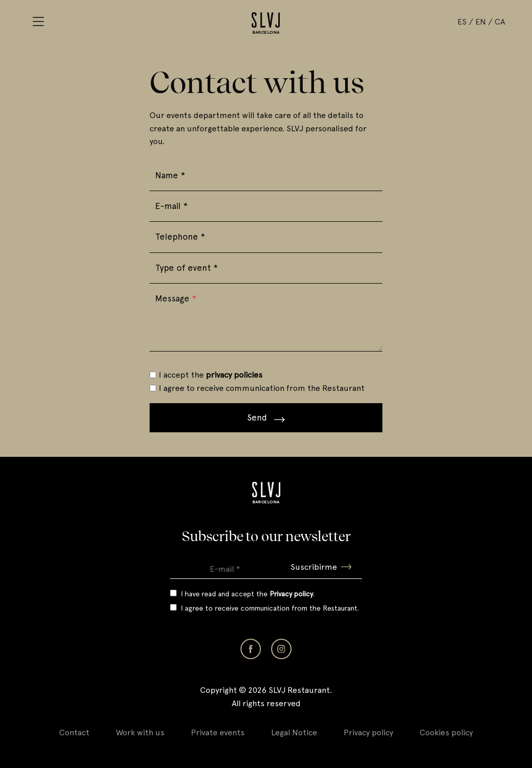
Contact (74, 732)
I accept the (211, 375)
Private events (218, 732)
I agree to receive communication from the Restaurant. (270, 608)
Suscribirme (321, 567)
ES (462, 22)
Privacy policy (368, 732)
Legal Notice (294, 732)
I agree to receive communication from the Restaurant (262, 388)
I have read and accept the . (248, 594)
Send (266, 417)
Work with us (140, 732)
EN (481, 22)
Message (176, 298)
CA (500, 22)
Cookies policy (446, 732)
